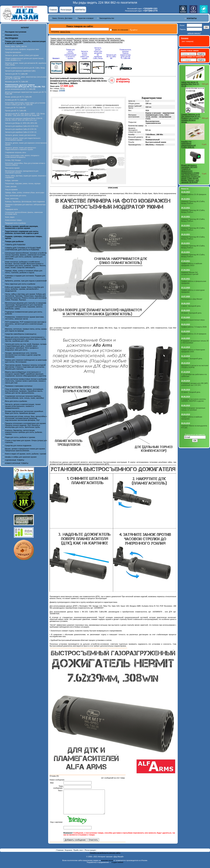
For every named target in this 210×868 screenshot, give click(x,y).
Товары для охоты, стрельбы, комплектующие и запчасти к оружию (78, 38)
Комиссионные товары (13, 220)
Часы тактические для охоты (16, 196)
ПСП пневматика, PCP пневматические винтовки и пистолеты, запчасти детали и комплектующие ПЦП (26, 324)
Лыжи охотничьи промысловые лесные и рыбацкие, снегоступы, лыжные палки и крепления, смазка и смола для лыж (26, 381)
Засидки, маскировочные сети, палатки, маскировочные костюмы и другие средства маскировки (23, 355)
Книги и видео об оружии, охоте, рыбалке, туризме (26, 454)
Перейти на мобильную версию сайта (105, 858)
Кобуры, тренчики (12, 181)
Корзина (69, 855)
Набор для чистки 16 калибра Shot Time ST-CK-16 (190, 84)
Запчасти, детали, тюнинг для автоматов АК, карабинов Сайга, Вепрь (98, 53)
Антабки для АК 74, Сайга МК (16, 100)
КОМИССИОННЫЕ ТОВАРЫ (17, 463)
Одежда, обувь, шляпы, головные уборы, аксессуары (25, 193)
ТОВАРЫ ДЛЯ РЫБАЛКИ (15, 245)
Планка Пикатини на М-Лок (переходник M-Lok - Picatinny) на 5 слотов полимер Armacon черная (191, 118)
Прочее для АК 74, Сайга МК (16, 111)
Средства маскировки (13, 52)
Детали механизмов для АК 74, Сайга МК (20, 89)
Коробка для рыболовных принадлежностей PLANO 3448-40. (188, 144)
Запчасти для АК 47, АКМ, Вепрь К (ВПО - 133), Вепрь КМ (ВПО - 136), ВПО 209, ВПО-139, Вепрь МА (25, 115)
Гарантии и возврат (86, 18)
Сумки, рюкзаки (11, 187)
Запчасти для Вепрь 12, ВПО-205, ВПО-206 (21, 123)
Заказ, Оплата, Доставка (62, 18)
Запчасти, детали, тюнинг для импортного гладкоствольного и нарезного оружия (21, 149)
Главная (53, 10)
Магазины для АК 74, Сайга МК (17, 82)
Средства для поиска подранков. (18, 445)
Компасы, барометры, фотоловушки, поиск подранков (25, 202)
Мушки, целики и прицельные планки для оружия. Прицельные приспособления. (25, 450)
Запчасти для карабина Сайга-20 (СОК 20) (21, 129)
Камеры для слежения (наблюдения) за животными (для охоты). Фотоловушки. (26, 361)
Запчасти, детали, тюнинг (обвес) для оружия (22, 55)
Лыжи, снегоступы (12, 199)
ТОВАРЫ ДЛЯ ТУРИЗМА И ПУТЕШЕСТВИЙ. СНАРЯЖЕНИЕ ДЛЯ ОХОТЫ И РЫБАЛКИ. (23, 249)
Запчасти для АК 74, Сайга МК (16, 74)
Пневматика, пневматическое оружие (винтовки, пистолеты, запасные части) (25, 318)
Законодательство (107, 18)
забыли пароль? (194, 33)
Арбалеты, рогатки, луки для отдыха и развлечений (26, 281)
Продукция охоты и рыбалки (15, 223)
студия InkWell (117, 867)
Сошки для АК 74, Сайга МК (15, 108)
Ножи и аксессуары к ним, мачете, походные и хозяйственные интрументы (22, 156)
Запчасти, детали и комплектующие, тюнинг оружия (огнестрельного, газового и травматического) (23, 406)
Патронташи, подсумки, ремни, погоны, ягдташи (23, 184)
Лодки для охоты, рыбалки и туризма (20, 437)
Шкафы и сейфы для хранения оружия (21, 457)
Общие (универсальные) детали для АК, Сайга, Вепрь (25, 68)
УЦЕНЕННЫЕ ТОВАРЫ (15, 460)
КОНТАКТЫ (80, 10)
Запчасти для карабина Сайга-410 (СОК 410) (22, 126)
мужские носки (107, 865)
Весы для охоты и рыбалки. (16, 401)
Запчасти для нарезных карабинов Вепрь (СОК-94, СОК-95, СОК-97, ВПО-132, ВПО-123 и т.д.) (24, 119)
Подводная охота (11, 209)
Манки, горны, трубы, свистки (16, 46)
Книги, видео (10, 217)
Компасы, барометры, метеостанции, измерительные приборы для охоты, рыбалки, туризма (24, 432)
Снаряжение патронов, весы (16, 152)
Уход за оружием (11, 190)
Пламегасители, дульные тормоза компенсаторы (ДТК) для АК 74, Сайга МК (126, 54)
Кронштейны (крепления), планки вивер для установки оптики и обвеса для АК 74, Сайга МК (25, 104)
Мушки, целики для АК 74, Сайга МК (18, 97)
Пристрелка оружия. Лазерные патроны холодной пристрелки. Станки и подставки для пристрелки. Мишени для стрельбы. (25, 367)
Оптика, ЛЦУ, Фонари (13, 160)
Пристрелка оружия (12, 168)
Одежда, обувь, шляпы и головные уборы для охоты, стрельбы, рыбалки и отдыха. (24, 272)
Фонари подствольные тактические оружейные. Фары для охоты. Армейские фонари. (24, 412)
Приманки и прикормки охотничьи (19, 386)
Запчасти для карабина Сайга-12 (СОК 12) (21, 132)
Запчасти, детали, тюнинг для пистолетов (20, 135)
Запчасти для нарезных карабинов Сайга (20, 71)
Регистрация (66, 10)
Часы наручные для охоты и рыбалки (20, 284)
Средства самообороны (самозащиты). (21, 334)
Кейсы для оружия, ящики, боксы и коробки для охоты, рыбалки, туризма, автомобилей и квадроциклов (24, 289)
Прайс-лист (79, 855)
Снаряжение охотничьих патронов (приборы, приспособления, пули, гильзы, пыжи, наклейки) (24, 397)
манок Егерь (65, 32)
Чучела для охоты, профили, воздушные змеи (22, 49)
